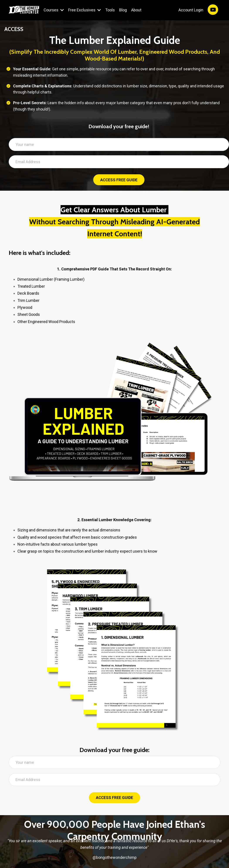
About (136, 10)
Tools (110, 10)
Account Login (191, 10)
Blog (123, 10)
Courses (54, 10)
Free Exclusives (85, 10)
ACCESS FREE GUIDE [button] (119, 180)
